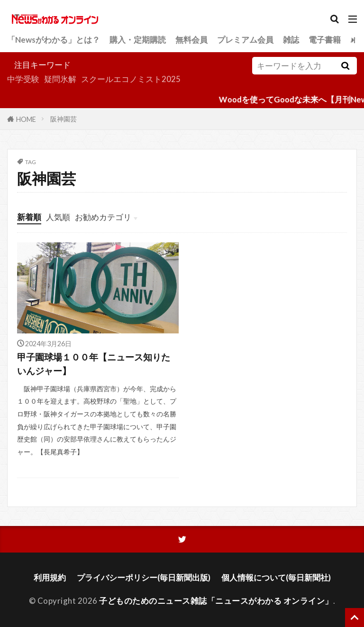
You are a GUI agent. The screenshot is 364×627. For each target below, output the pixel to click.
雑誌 (291, 40)
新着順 (29, 217)
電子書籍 (325, 40)
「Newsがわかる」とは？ (54, 40)
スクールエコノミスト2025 (131, 79)
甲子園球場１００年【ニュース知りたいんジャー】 (94, 364)
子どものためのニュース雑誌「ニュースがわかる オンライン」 (216, 601)
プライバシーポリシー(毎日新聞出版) (144, 577)
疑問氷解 (60, 79)
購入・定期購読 (138, 40)
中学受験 (23, 79)
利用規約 (50, 577)
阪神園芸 (64, 119)
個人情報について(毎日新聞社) (276, 577)
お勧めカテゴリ (103, 217)
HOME (26, 119)
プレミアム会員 (245, 40)
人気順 (58, 217)
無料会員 (191, 40)
